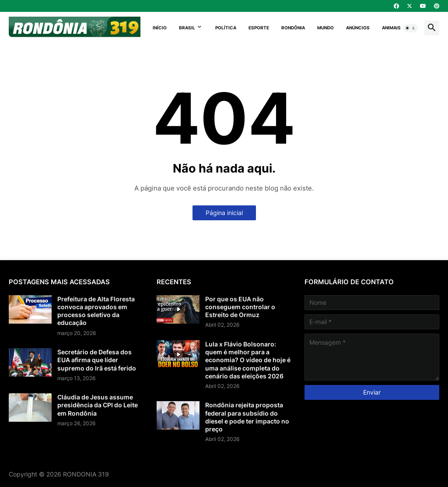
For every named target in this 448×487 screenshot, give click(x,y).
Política (226, 28)
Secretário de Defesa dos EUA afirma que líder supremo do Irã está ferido (97, 360)
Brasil (187, 28)
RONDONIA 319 (86, 474)
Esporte (259, 28)
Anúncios (358, 28)
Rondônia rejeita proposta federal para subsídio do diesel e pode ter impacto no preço (247, 417)
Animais (391, 28)
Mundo (325, 28)
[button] (410, 28)
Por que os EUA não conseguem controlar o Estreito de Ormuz (240, 307)
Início (160, 28)
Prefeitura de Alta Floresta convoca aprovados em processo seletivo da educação (96, 311)
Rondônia (293, 28)
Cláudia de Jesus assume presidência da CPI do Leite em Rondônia (98, 405)
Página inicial (224, 213)
